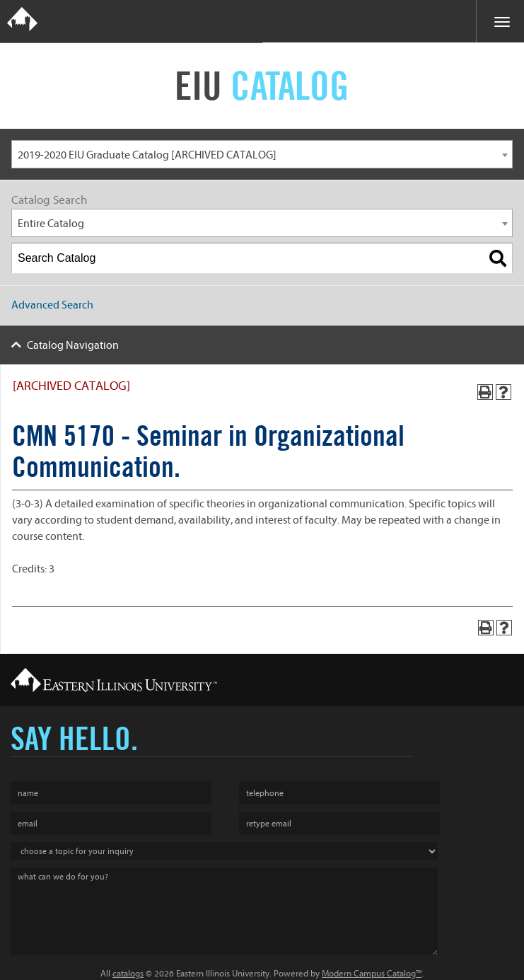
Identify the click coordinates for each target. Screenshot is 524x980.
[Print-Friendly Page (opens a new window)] (485, 392)
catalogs (128, 973)
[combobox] (262, 154)
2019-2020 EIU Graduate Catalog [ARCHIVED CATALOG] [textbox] (147, 155)
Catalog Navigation (73, 345)
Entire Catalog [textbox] (51, 224)
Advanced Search (52, 305)
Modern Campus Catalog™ (372, 973)
